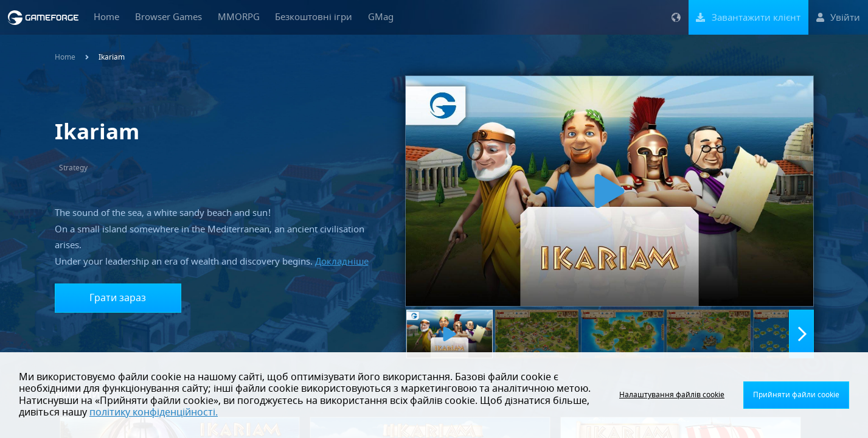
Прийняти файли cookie (796, 395)
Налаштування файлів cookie (672, 395)
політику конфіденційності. (154, 412)
